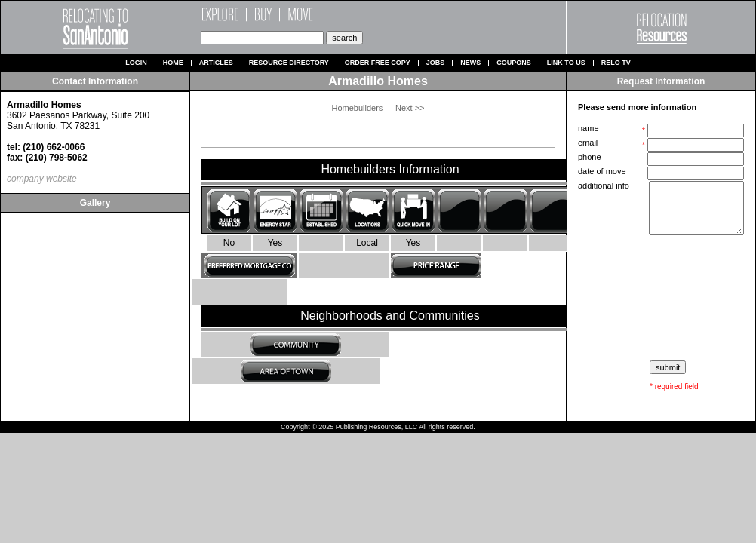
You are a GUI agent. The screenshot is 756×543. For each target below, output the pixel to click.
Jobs (436, 63)
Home (173, 63)
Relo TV (616, 63)
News (470, 63)
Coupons (514, 63)
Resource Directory (289, 63)
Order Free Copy (378, 63)
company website (42, 179)
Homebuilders (357, 108)
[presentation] (662, 298)
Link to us (566, 63)
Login (136, 63)
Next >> (410, 108)
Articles (216, 63)
